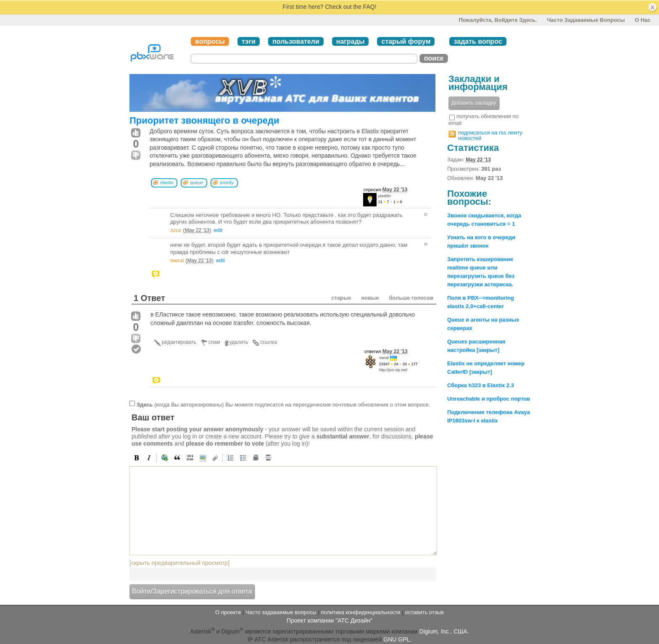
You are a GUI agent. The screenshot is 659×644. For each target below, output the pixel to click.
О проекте (228, 612)
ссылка (269, 342)
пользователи (296, 41)
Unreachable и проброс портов (489, 399)
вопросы (210, 41)
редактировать (179, 342)
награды (351, 41)
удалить (239, 342)
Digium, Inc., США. (444, 631)
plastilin (385, 196)
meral (177, 260)
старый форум (406, 41)
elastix (167, 182)
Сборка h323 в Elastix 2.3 (481, 385)
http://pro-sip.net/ (393, 370)
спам (214, 342)
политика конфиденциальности (360, 612)
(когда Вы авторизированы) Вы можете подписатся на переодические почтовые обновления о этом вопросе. (283, 405)
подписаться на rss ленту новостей (490, 135)
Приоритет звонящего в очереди (204, 120)
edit (218, 230)
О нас (643, 20)
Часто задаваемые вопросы (586, 20)
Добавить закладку (474, 103)
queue (196, 182)
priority (227, 182)
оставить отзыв (424, 612)
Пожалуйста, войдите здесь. (498, 20)
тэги (249, 41)
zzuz (176, 230)
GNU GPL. (397, 639)
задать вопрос (478, 41)
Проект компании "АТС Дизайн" (329, 620)
